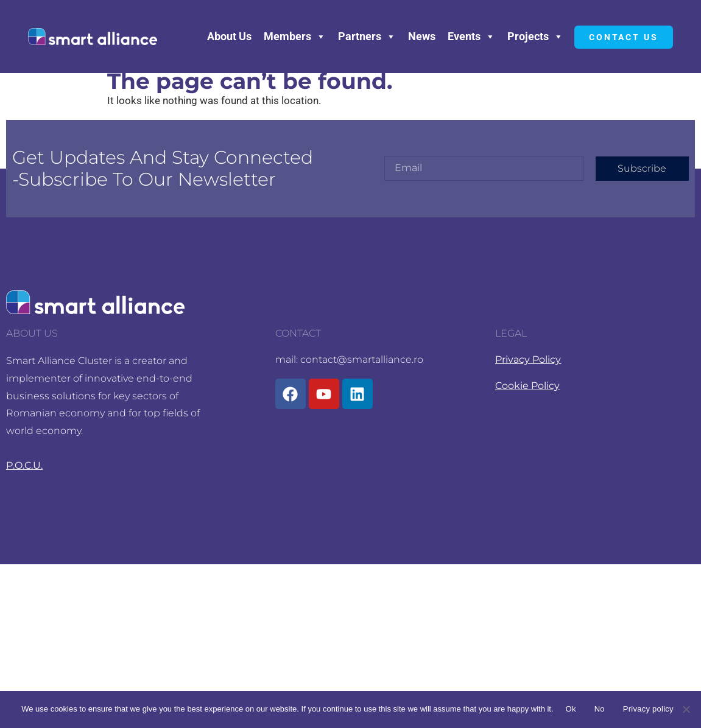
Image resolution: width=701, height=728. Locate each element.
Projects (535, 37)
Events (471, 37)
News (422, 36)
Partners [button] (367, 37)
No (600, 709)
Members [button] (295, 37)
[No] (686, 709)
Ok (571, 709)
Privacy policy (648, 709)
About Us (229, 36)
